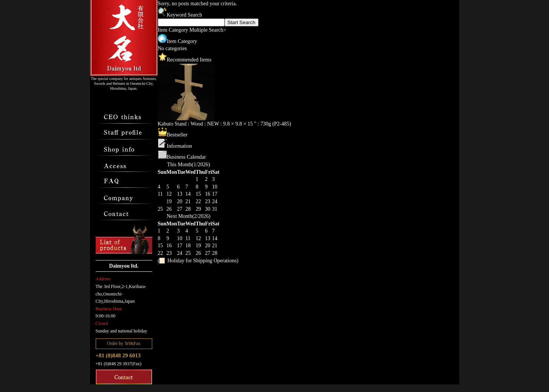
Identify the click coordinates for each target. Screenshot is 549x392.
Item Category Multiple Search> (192, 30)
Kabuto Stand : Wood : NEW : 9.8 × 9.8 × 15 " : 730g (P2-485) (225, 124)
